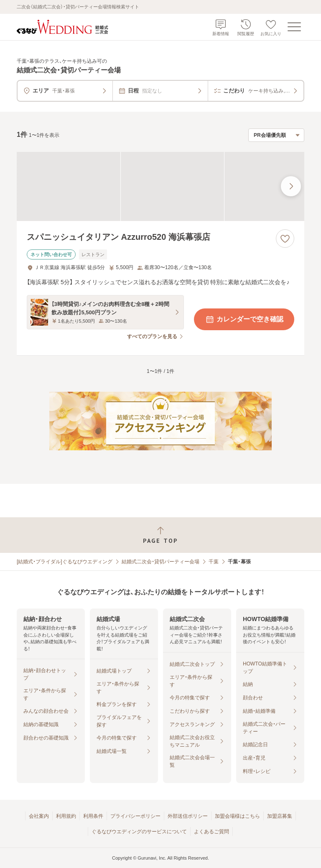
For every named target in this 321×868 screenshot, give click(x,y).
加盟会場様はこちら (237, 816)
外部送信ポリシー (188, 816)
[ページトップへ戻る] (160, 535)
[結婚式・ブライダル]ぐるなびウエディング (65, 562)
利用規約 (66, 816)
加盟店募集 (280, 816)
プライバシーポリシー (135, 816)
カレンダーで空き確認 (244, 319)
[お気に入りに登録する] (285, 239)
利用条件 (93, 816)
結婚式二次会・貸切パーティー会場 (160, 562)
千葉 (214, 562)
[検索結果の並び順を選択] (276, 135)
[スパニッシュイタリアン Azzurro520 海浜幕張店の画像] (160, 186)
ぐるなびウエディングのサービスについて (139, 832)
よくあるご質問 (211, 832)
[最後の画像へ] (291, 186)
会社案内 (39, 816)
